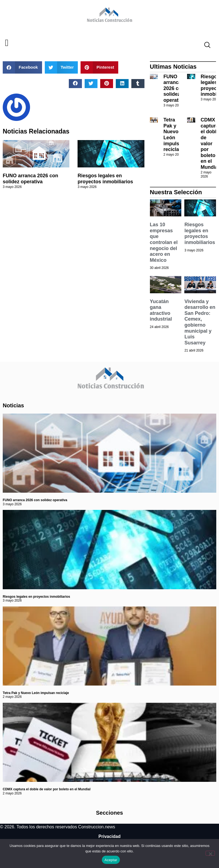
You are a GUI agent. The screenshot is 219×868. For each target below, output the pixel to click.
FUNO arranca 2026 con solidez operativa (30, 179)
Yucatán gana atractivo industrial (161, 310)
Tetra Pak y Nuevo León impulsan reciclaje (174, 135)
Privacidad (110, 836)
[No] (210, 853)
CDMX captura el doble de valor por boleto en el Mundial (47, 789)
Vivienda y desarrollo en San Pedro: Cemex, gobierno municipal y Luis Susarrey (200, 322)
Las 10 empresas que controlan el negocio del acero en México (164, 242)
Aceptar (111, 860)
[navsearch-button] (205, 46)
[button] (7, 43)
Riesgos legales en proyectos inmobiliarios (105, 179)
